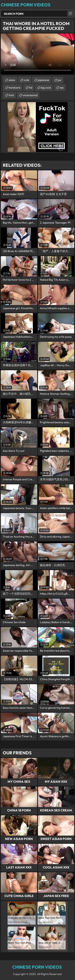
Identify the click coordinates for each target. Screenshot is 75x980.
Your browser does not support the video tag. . (37, 54)
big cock (46, 88)
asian (12, 80)
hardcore (14, 88)
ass (62, 88)
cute (26, 80)
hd (31, 88)
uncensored (30, 95)
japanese (43, 80)
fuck (11, 95)
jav (60, 80)
